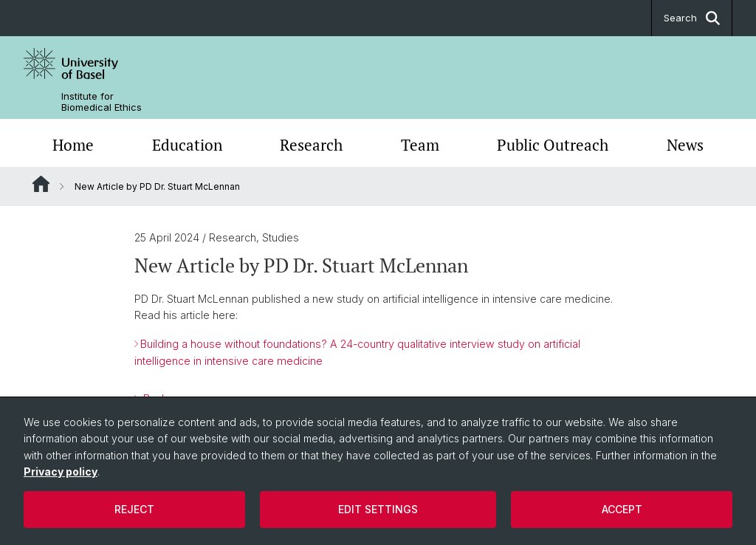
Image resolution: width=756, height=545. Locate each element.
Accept (622, 509)
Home (73, 145)
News (685, 145)
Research (311, 145)
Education (187, 145)
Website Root (41, 184)
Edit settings (378, 509)
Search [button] (692, 18)
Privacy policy (61, 472)
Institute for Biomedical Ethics (102, 102)
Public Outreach (553, 145)
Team (420, 145)
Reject (134, 509)
